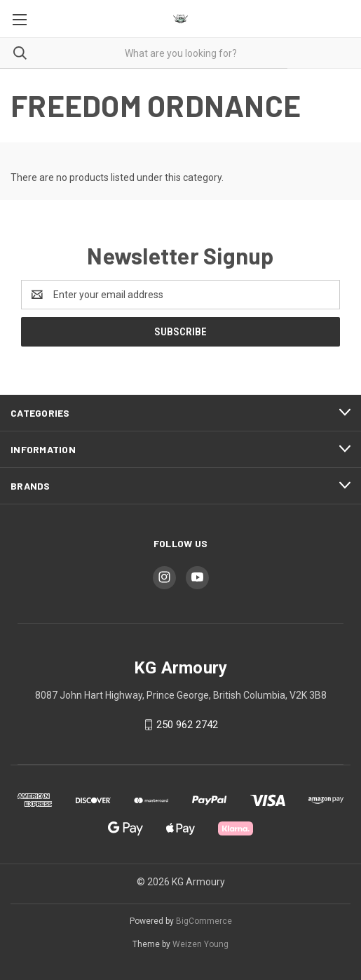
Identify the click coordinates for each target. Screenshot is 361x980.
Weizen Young (200, 944)
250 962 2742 (187, 725)
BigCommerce (204, 921)
